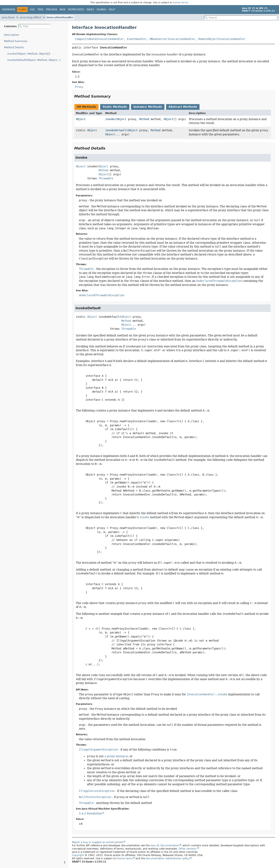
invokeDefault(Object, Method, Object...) (34, 60)
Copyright (78, 855)
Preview (52, 10)
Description (12, 35)
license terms (180, 3)
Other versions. (188, 849)
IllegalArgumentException (98, 750)
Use (32, 10)
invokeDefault (116, 130)
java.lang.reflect (31, 17)
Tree (40, 10)
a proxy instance (116, 756)
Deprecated (76, 10)
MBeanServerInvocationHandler (172, 39)
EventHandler (137, 39)
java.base (8, 17)
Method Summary (16, 41)
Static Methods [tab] (115, 107)
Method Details (14, 47)
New (63, 10)
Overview (9, 10)
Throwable (106, 178)
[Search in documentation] (240, 18)
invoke (110, 119)
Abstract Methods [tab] (183, 107)
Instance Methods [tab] (148, 107)
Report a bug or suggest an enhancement (98, 842)
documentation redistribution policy (168, 858)
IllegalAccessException (97, 791)
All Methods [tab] (86, 107)
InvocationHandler (60, 17)
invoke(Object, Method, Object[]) (29, 54)
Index (90, 10)
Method (144, 119)
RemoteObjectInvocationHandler (222, 39)
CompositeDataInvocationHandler (99, 39)
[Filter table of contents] (34, 26)
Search (101, 10)
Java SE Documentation (165, 845)
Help (112, 10)
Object (81, 119)
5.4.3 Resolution (90, 813)
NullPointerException (95, 797)
